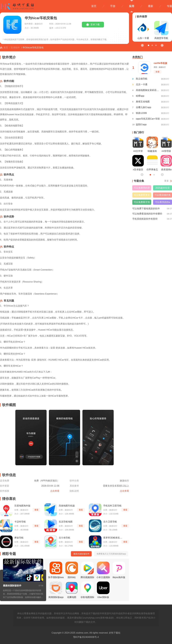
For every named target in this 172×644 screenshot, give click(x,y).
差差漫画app (166, 164)
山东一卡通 (143, 30)
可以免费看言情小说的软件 (142, 203)
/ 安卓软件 (15, 48)
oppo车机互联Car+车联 (148, 119)
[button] (162, 45)
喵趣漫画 (152, 144)
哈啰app (140, 96)
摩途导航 (19, 538)
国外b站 (72, 570)
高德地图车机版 (67, 506)
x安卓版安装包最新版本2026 (138, 164)
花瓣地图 (72, 590)
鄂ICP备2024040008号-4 (86, 637)
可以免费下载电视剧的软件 (146, 209)
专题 (169, 6)
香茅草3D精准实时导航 (114, 538)
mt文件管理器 (138, 145)
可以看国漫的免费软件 (163, 196)
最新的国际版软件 (12, 586)
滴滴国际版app (56, 590)
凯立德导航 (142, 79)
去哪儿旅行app (144, 107)
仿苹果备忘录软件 (152, 164)
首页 (94, 6)
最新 (150, 6)
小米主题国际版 (103, 571)
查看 (36, 510)
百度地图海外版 (22, 506)
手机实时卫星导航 (112, 506)
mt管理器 (166, 144)
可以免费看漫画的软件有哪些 (147, 214)
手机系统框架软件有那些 (145, 219)
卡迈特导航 (20, 522)
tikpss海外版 (119, 570)
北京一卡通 (142, 84)
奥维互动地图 (143, 102)
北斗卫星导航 (110, 522)
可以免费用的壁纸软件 (142, 189)
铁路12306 (141, 113)
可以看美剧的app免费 (163, 203)
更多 (167, 181)
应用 (132, 6)
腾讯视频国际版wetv (87, 571)
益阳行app (141, 124)
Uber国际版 (103, 590)
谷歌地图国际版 (87, 591)
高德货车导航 (161, 30)
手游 (113, 6)
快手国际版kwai (56, 571)
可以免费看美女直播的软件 (142, 196)
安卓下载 (95, 25)
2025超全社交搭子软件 (163, 189)
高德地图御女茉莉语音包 (148, 90)
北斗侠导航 (64, 538)
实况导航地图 (66, 522)
